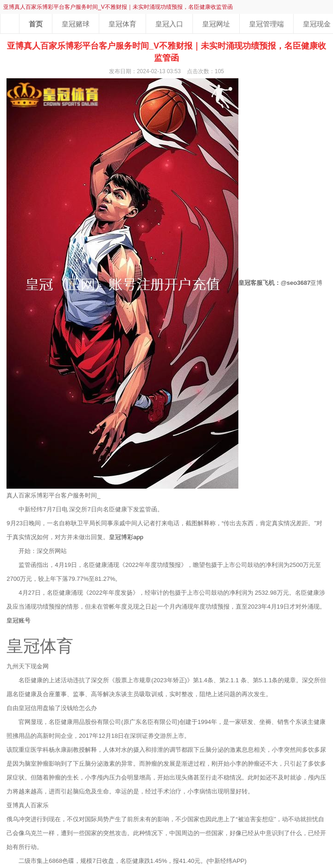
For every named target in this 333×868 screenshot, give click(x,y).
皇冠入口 (169, 24)
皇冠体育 (122, 24)
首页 (36, 24)
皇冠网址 (216, 24)
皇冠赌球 (76, 24)
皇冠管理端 (266, 24)
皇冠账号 (19, 620)
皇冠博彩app (126, 537)
